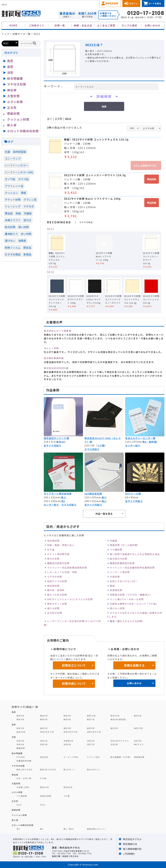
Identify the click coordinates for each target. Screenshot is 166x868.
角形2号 (67, 716)
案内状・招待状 (56, 590)
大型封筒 (115, 577)
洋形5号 (44, 744)
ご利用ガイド (37, 25)
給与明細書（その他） (121, 757)
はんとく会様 (51, 348)
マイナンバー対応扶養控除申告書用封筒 (132, 568)
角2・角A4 (69, 829)
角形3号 (138, 716)
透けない (10, 241)
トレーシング (13, 206)
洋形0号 (20, 741)
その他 (43, 778)
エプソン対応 (93, 757)
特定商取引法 (130, 844)
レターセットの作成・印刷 (62, 572)
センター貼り (133, 445)
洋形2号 (91, 741)
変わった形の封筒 (57, 595)
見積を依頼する (134, 665)
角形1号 (44, 716)
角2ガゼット (69, 769)
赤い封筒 (26, 234)
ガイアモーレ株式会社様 (58, 494)
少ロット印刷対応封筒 (23, 825)
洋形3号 (138, 741)
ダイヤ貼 (10, 179)
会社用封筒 (53, 541)
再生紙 (9, 213)
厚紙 (24, 193)
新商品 (27, 254)
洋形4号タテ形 (70, 732)
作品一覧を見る (104, 514)
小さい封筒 (15, 102)
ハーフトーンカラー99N (19, 172)
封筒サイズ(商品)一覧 (25, 707)
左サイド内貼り (53, 445)
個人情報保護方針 (132, 849)
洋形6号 (67, 744)
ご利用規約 (129, 854)
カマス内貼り (92, 449)
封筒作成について (74, 683)
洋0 (63, 501)
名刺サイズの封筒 (57, 581)
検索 (104, 107)
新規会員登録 (112, 3)
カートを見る (155, 3)
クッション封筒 (18, 119)
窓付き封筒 (53, 559)
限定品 (27, 248)
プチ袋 (67, 796)
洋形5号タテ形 (94, 732)
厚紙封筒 (13, 113)
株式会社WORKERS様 (56, 368)
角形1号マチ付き (25, 769)
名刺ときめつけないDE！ (124, 581)
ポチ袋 (51, 550)
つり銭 (101, 445)
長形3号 (67, 728)
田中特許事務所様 (54, 358)
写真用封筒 (116, 590)
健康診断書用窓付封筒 (122, 563)
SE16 (50, 272)
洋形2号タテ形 (47, 732)
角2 (63, 497)
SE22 (68, 119)
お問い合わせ (153, 25)
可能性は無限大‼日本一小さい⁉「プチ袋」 (134, 604)
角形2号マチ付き (48, 769)
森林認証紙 (20, 152)
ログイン (133, 3)
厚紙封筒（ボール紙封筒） (125, 545)
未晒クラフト (13, 220)
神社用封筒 (53, 586)
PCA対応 (21, 757)
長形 (10, 67)
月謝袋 (113, 541)
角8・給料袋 (150, 442)
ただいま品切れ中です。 (146, 166)
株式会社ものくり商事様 (57, 331)
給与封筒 (10, 227)
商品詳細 (152, 179)
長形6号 (114, 728)
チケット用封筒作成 (58, 554)
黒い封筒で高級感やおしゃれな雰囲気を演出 (135, 554)
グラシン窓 (30, 200)
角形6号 (67, 719)
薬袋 (112, 586)
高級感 (22, 241)
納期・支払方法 (83, 25)
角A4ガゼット (94, 769)
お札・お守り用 (24, 778)
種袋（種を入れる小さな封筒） (127, 621)
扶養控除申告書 (24, 761)
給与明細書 (15, 78)
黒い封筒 (24, 227)
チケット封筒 (13, 200)
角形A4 (60, 442)
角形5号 (44, 719)
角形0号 (20, 716)
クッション (11, 193)
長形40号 (21, 732)
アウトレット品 (14, 186)
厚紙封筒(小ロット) (96, 829)
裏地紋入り (11, 234)
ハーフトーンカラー (17, 165)
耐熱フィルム (13, 248)
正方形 (59, 119)
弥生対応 (44, 757)
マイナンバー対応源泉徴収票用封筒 (67, 568)
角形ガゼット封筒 (57, 604)
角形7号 (91, 719)
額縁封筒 (21, 748)
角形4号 (20, 719)
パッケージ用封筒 (120, 572)
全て (50, 119)
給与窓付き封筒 (119, 559)
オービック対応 (71, 757)
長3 (104, 497)
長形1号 (20, 728)
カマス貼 (23, 179)
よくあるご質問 (106, 25)
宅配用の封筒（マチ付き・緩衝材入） (131, 595)
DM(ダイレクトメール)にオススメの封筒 (70, 599)
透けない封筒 (117, 608)
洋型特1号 (68, 741)
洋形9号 (114, 744)
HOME (13, 25)
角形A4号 (115, 716)
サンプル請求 (129, 25)
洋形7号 (91, 744)
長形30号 (138, 728)
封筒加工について (74, 665)
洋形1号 (44, 741)
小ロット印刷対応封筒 (23, 131)
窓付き (27, 220)
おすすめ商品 (13, 254)
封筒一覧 (60, 25)
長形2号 (44, 728)
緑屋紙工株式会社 (70, 856)
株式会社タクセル (132, 839)
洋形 (10, 73)
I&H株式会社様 (93, 494)
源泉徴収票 (139, 757)
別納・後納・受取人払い (61, 545)
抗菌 (7, 152)
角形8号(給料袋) (118, 719)
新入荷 (12, 125)
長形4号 (91, 728)
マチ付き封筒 (54, 577)
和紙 (18, 213)
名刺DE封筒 (46, 796)
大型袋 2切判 (23, 787)
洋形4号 (20, 744)
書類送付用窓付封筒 (58, 563)
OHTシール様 (133, 494)
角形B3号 (68, 787)
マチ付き (29, 206)
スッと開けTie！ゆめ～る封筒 (127, 599)
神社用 (12, 90)
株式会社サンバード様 (56, 438)
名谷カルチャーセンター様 (140, 438)
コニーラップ (13, 158)
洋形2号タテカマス (120, 741)
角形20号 (91, 716)
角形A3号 (44, 787)
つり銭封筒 (116, 550)
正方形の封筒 (54, 613)
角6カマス (139, 744)
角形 (10, 61)
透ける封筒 (53, 608)
